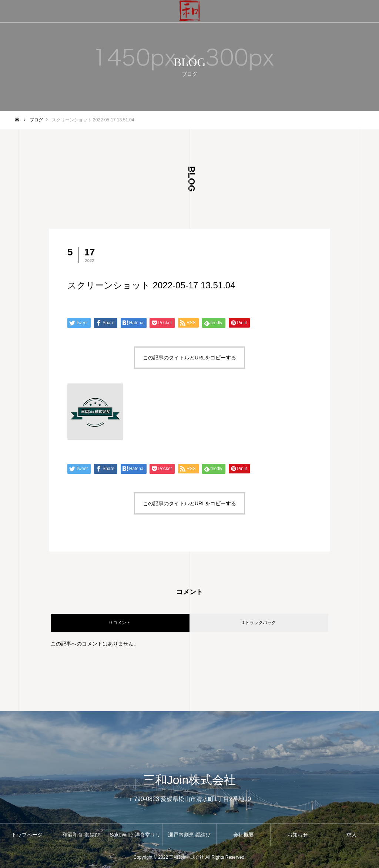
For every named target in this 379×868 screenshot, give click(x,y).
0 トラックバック (259, 623)
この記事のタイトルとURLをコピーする (189, 358)
